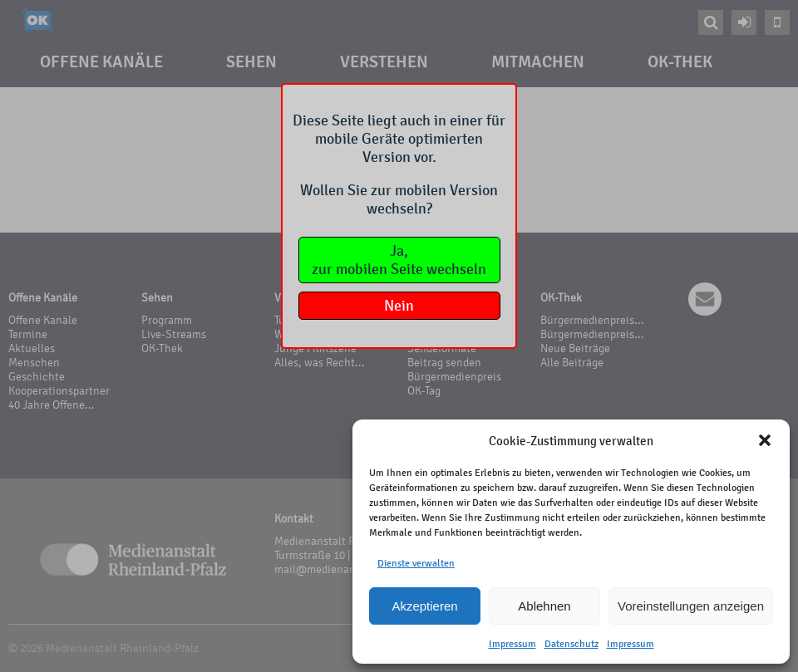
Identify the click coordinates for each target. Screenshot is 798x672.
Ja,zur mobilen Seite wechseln (399, 260)
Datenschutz (571, 644)
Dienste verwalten (416, 563)
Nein (399, 306)
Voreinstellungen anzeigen (691, 606)
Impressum (512, 644)
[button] (765, 440)
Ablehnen (544, 606)
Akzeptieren (424, 606)
